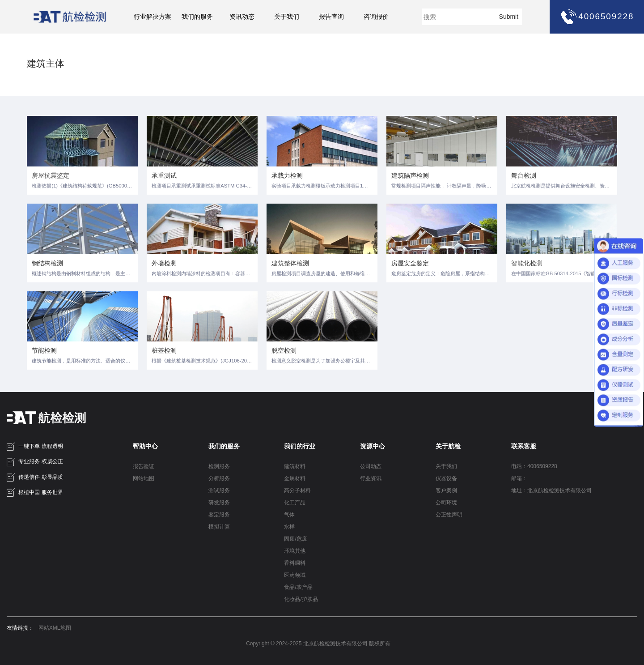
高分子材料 (297, 490)
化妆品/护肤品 (301, 599)
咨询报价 (376, 17)
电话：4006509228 (534, 466)
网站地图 (144, 478)
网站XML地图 (55, 628)
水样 (289, 527)
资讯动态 (242, 17)
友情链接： (20, 628)
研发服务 (219, 503)
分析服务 (219, 478)
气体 (289, 515)
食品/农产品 (298, 587)
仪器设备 (446, 478)
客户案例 (446, 490)
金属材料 (295, 478)
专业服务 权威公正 (35, 462)
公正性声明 (449, 515)
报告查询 (331, 17)
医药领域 (295, 575)
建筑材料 (295, 466)
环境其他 (295, 551)
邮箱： (519, 478)
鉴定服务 (219, 515)
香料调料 (295, 563)
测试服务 (219, 490)
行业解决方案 (153, 17)
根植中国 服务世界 (35, 492)
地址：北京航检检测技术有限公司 (551, 490)
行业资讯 (371, 478)
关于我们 (287, 17)
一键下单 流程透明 (35, 447)
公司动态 (371, 466)
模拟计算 (219, 527)
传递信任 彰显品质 (35, 477)
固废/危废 (295, 539)
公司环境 (446, 503)
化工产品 (295, 503)
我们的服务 (197, 17)
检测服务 (219, 466)
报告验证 (144, 466)
